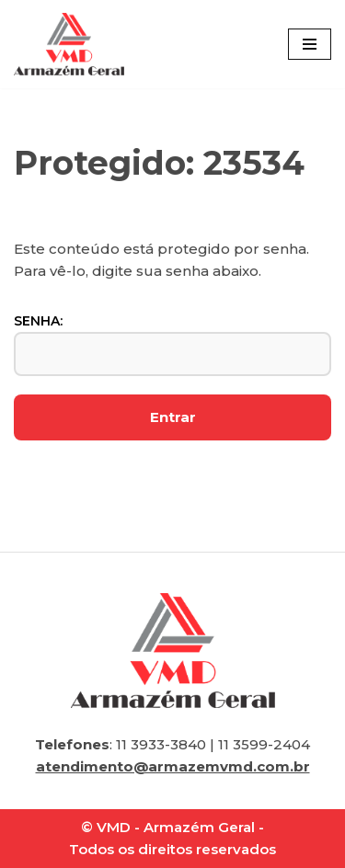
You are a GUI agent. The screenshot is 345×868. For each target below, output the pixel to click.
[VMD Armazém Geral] (69, 44)
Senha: (172, 344)
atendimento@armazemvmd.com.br (173, 766)
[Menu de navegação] (310, 44)
